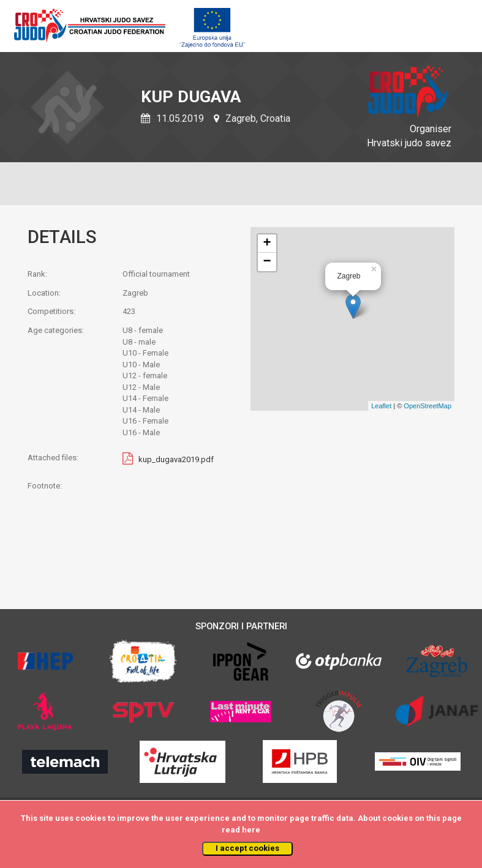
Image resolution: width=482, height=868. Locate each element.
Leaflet (381, 406)
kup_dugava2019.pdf (176, 459)
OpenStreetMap (427, 406)
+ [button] (267, 244)
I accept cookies (247, 848)
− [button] (267, 262)
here (251, 830)
